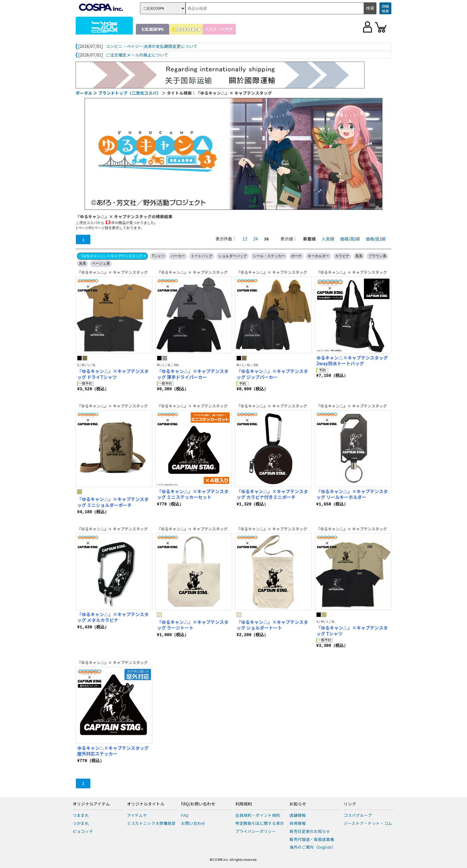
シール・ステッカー (269, 256)
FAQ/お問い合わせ (198, 804)
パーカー (178, 256)
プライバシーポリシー (256, 831)
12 (245, 239)
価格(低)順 (376, 239)
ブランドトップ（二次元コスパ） (130, 93)
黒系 (359, 256)
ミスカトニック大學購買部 (151, 823)
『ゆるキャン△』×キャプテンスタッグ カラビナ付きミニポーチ (272, 494)
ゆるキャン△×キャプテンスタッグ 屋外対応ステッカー (113, 751)
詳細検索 (385, 8)
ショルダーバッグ (233, 256)
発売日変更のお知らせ (310, 831)
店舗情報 (298, 815)
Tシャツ (158, 256)
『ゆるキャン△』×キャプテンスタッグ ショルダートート (272, 625)
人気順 (328, 239)
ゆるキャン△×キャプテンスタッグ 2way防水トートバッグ (352, 361)
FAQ (185, 815)
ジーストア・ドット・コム (368, 823)
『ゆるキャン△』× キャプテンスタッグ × (112, 256)
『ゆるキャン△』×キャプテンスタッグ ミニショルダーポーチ (113, 502)
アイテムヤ (137, 815)
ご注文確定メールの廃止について (137, 55)
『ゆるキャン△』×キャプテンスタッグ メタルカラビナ (113, 617)
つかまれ (81, 823)
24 (256, 239)
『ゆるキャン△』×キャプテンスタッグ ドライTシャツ (113, 374)
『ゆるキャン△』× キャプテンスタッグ (112, 272)
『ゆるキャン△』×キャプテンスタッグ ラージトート (193, 625)
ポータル (84, 93)
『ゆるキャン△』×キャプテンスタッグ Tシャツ (352, 631)
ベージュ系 (101, 263)
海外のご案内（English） (313, 847)
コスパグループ (358, 815)
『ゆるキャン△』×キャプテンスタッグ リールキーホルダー (352, 494)
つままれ (81, 815)
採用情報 (298, 823)
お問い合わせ (193, 823)
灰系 (82, 263)
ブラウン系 (377, 256)
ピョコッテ (83, 831)
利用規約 (244, 804)
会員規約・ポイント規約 (258, 815)
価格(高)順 (350, 239)
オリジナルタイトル (146, 804)
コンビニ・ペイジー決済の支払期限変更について (152, 46)
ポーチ (296, 256)
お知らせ (298, 804)
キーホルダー (318, 256)
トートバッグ (202, 256)
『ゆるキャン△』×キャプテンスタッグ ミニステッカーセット (193, 494)
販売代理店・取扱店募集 (312, 839)
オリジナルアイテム (91, 804)
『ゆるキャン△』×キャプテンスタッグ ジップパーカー (272, 374)
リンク (350, 804)
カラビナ (342, 256)
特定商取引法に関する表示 (260, 823)
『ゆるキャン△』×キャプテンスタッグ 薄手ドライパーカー (193, 374)
